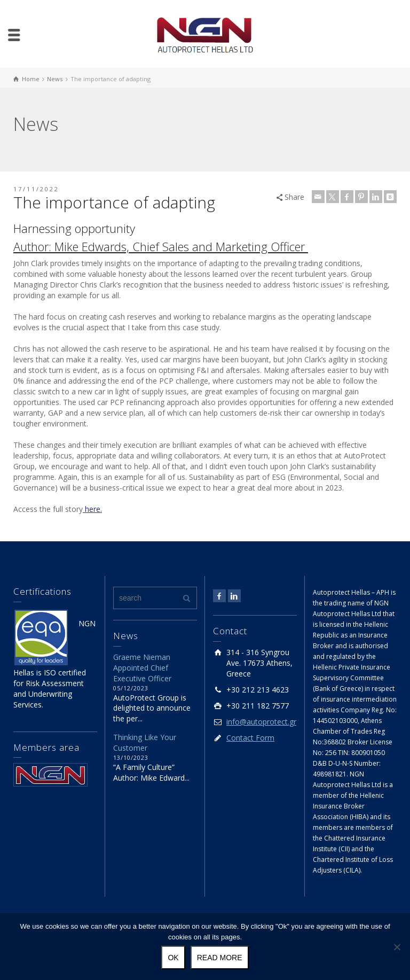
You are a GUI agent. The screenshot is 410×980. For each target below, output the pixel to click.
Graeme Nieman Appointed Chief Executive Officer (142, 668)
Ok (173, 958)
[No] (397, 947)
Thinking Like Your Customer (145, 742)
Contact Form (250, 738)
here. (92, 509)
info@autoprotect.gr (261, 722)
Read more (220, 958)
